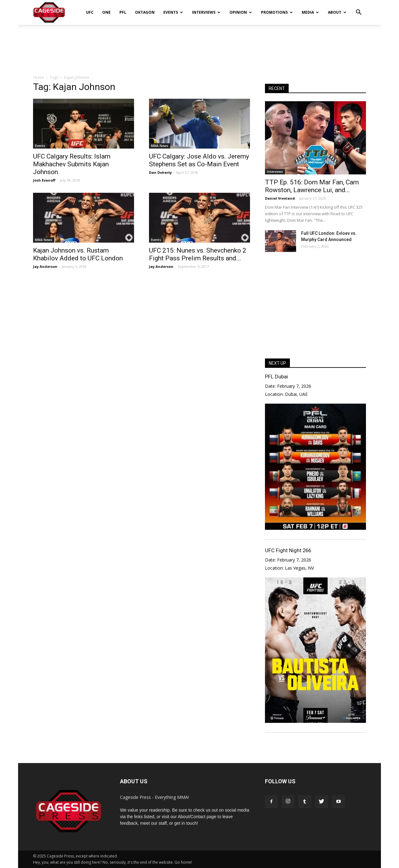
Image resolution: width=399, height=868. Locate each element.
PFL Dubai (276, 377)
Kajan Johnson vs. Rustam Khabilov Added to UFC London (78, 254)
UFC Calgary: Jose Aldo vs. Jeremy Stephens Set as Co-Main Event (199, 160)
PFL (123, 12)
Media (310, 12)
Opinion (241, 12)
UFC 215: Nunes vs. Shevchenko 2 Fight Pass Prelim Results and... (198, 254)
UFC (90, 12)
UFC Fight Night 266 (288, 550)
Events (173, 12)
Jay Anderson (45, 266)
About (337, 12)
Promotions (277, 12)
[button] (358, 8)
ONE (106, 12)
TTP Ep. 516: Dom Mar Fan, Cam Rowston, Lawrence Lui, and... (312, 186)
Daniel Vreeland (280, 198)
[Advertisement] (199, 46)
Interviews (206, 12)
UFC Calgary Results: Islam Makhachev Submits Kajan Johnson (72, 164)
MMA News (160, 146)
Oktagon (145, 12)
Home (38, 77)
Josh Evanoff (44, 180)
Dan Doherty (160, 172)
